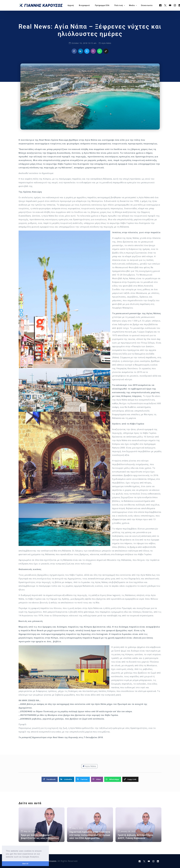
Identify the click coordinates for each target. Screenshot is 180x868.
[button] (41, 857)
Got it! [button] (25, 864)
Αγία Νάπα (106, 43)
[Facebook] (161, 5)
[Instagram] (175, 5)
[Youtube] (170, 5)
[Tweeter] (165, 5)
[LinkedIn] (158, 861)
